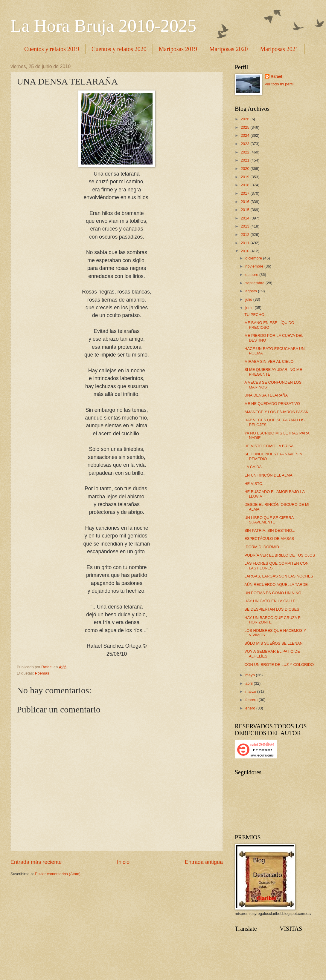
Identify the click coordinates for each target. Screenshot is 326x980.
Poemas (42, 673)
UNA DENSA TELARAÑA (266, 395)
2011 (246, 243)
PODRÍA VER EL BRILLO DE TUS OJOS (280, 555)
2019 (246, 177)
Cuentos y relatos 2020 (119, 49)
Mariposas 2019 (178, 49)
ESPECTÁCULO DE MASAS (269, 539)
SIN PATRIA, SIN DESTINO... (270, 530)
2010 (246, 251)
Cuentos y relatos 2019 (52, 49)
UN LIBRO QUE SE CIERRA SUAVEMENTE (269, 520)
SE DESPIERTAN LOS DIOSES (272, 609)
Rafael (277, 76)
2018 (246, 185)
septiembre (255, 283)
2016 (246, 202)
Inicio (123, 862)
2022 (246, 152)
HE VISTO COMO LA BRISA (269, 446)
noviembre (255, 266)
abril (249, 683)
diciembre (254, 258)
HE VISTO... (255, 484)
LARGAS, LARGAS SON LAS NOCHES (279, 576)
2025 (246, 127)
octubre (252, 275)
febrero (252, 700)
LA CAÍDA (253, 467)
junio (250, 308)
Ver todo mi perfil (279, 84)
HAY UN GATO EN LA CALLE (270, 601)
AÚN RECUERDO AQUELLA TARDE (276, 585)
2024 (246, 135)
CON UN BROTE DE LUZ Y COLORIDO (279, 665)
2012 (246, 235)
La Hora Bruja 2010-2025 (103, 26)
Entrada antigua (204, 862)
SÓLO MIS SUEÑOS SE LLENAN (274, 643)
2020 (246, 169)
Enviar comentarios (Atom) (58, 874)
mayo (250, 675)
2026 (246, 119)
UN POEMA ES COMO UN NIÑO (273, 593)
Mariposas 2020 (228, 49)
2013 (246, 226)
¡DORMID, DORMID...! (264, 547)
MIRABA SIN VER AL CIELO (269, 361)
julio (249, 299)
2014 (246, 218)
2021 (246, 160)
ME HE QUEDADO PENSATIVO (272, 404)
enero (251, 708)
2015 (246, 210)
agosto (252, 291)
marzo (251, 691)
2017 (246, 193)
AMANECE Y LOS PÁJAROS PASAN (277, 412)
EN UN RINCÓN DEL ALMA (268, 475)
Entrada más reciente (36, 862)
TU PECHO (254, 315)
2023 (246, 144)
